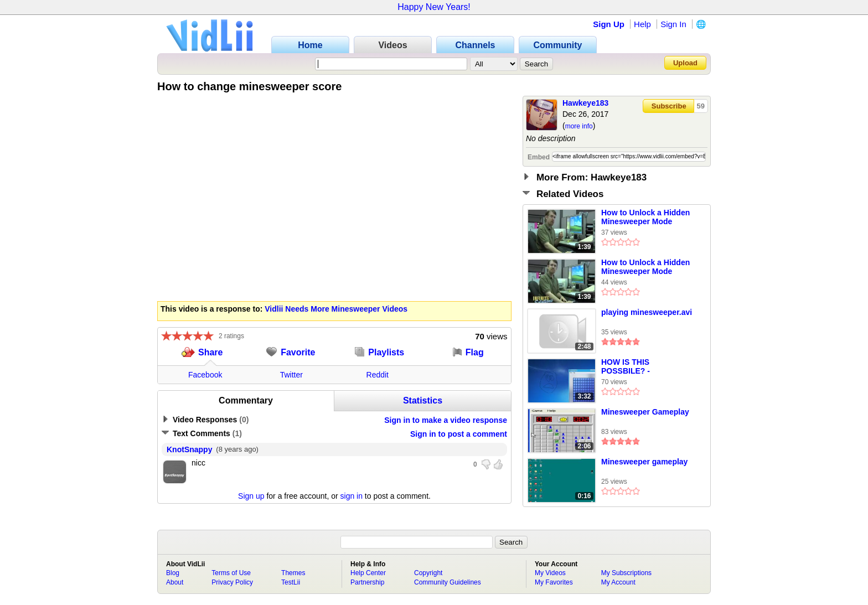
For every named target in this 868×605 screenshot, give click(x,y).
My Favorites (554, 582)
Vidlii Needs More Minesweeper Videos (336, 309)
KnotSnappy (189, 449)
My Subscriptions (626, 573)
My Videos (550, 573)
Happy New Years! (434, 7)
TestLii (291, 582)
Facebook (205, 375)
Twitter (291, 375)
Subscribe (669, 106)
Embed (539, 157)
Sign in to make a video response (446, 420)
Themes (293, 573)
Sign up (251, 496)
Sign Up (609, 24)
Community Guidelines (448, 582)
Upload (685, 63)
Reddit (378, 375)
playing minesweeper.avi (647, 312)
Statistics (423, 400)
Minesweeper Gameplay (645, 412)
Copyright (428, 573)
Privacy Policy (232, 582)
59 (701, 106)
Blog (173, 573)
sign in (352, 496)
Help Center (368, 573)
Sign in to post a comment (459, 434)
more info (579, 126)
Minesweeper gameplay (644, 462)
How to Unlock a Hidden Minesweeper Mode (645, 217)
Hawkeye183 (585, 103)
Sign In (673, 24)
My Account (618, 582)
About (175, 582)
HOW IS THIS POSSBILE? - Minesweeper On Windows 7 (632, 367)
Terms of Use (231, 573)
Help (642, 24)
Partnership (367, 582)
